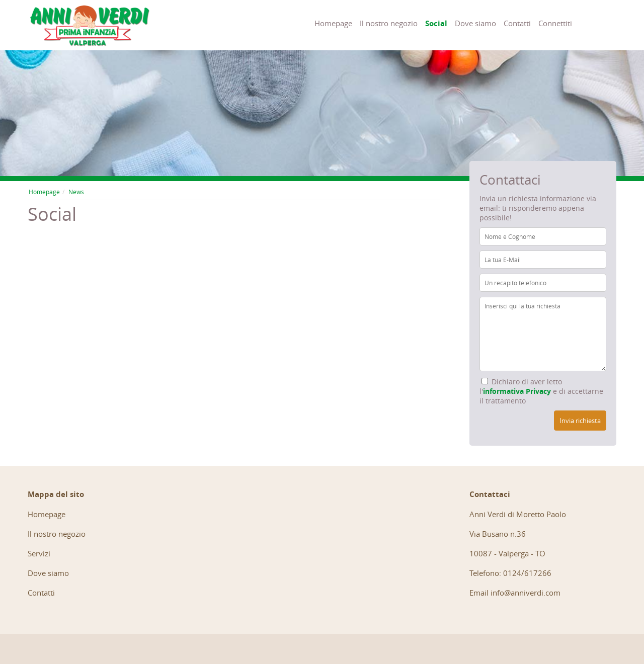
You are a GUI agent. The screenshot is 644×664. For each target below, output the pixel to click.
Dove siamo (475, 23)
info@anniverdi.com (526, 593)
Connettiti (555, 23)
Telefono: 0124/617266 (510, 573)
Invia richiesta (580, 421)
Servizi (39, 553)
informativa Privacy (517, 391)
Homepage (333, 23)
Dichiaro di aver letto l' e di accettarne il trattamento (541, 391)
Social (436, 23)
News (76, 192)
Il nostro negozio (389, 23)
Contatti (517, 23)
